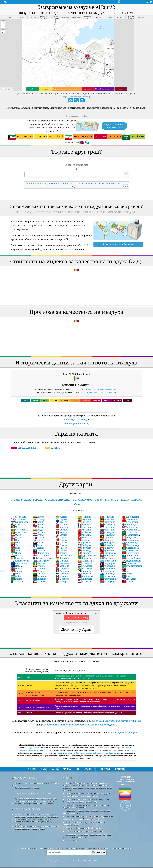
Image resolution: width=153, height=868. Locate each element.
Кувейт (39, 581)
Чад (15, 527)
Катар (38, 537)
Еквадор (62, 561)
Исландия (107, 532)
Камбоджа (107, 524)
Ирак (16, 556)
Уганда (39, 566)
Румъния (62, 571)
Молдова (62, 579)
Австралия (108, 566)
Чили (16, 537)
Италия (39, 563)
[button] (3, 22)
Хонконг (84, 540)
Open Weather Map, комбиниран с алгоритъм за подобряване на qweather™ (86, 806)
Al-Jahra (52, 448)
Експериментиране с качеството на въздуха (34, 801)
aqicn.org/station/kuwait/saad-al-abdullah (99, 392)
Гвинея (61, 550)
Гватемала (107, 558)
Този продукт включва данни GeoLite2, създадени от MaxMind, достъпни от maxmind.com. (87, 795)
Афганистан (130, 548)
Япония (39, 568)
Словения (85, 574)
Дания (16, 571)
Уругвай (84, 543)
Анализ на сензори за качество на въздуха (34, 803)
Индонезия (130, 522)
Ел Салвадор (20, 522)
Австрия (84, 530)
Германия (107, 537)
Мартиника (108, 579)
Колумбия (107, 535)
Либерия (84, 545)
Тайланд (84, 550)
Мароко (62, 527)
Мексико (62, 576)
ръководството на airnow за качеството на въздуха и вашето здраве (78, 725)
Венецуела (108, 556)
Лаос (16, 545)
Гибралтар (107, 571)
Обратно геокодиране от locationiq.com (83, 828)
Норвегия (107, 517)
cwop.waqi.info (73, 813)
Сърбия (61, 530)
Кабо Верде (19, 563)
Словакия (85, 566)
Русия (38, 535)
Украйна (84, 548)
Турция (39, 571)
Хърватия (107, 548)
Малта (17, 574)
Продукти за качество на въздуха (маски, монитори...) (32, 823)
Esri (9, 90)
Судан (38, 543)
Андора (61, 532)
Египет (61, 545)
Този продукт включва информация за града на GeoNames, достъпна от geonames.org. (86, 800)
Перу (16, 540)
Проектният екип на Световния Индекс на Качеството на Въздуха (87, 753)
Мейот (39, 540)
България (85, 579)
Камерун (62, 581)
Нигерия (84, 527)
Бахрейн (62, 566)
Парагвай (85, 563)
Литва (39, 517)
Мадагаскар (130, 545)
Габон (16, 576)
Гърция (62, 537)
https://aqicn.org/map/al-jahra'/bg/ (77, 97)
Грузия (61, 540)
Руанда (61, 517)
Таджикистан (131, 561)
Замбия (39, 574)
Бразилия (85, 568)
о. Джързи (19, 519)
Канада (61, 553)
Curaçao (128, 574)
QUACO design (72, 840)
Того (15, 550)
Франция (84, 524)
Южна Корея (20, 561)
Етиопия (84, 519)
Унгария (84, 522)
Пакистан (85, 571)
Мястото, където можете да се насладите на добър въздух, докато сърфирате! (87, 836)
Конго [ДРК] (42, 561)
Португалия (130, 553)
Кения (39, 522)
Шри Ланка (19, 532)
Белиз (38, 545)
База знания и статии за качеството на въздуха (36, 799)
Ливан (39, 527)
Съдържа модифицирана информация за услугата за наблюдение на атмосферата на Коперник (88, 818)
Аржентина (108, 561)
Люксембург (131, 543)
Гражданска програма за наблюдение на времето (88, 811)
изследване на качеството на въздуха (34, 793)
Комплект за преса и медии (27, 788)
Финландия (130, 524)
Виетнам (84, 537)
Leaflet (3, 88)
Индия (39, 530)
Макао (17, 579)
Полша (39, 532)
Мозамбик (107, 545)
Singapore (129, 579)
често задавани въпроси (26, 809)
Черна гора (41, 553)
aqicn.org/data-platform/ (77, 423)
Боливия (62, 558)
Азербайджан (131, 558)
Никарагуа (107, 574)
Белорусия (107, 581)
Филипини (85, 576)
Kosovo (128, 576)
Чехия (39, 524)
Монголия (107, 530)
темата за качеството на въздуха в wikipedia (116, 721)
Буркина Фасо (87, 556)
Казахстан (107, 576)
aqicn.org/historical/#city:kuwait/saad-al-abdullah (98, 389)
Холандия (85, 581)
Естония (62, 574)
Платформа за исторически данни (30, 829)
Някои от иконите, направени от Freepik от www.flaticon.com (84, 823)
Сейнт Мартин (43, 558)
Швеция (40, 579)
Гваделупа (107, 563)
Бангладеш (108, 568)
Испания (84, 517)
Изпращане (99, 852)
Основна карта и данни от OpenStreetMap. (84, 831)
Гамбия (61, 548)
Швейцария (130, 517)
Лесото (61, 522)
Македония (130, 519)
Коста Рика (41, 556)
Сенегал (84, 553)
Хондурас (107, 543)
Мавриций (108, 522)
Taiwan (128, 581)
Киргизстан (130, 540)
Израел (61, 519)
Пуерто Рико (64, 556)
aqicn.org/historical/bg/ (75, 420)
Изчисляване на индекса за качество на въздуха (36, 817)
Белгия (61, 543)
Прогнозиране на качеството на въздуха (33, 819)
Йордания (107, 527)
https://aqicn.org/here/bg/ (77, 116)
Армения (85, 535)
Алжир (17, 581)
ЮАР (16, 524)
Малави (40, 576)
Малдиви (62, 568)
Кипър (39, 519)
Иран (16, 553)
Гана (16, 548)
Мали (16, 543)
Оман (16, 535)
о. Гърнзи (18, 517)
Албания (84, 532)
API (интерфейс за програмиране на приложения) (37, 826)
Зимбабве (107, 519)
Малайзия (107, 540)
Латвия (61, 524)
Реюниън (63, 563)
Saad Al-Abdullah (23, 448)
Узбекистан (130, 550)
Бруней (61, 535)
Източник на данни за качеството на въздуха (35, 814)
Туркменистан (132, 566)
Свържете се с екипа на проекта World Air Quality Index (36, 784)
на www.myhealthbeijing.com (123, 732)
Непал (39, 548)
